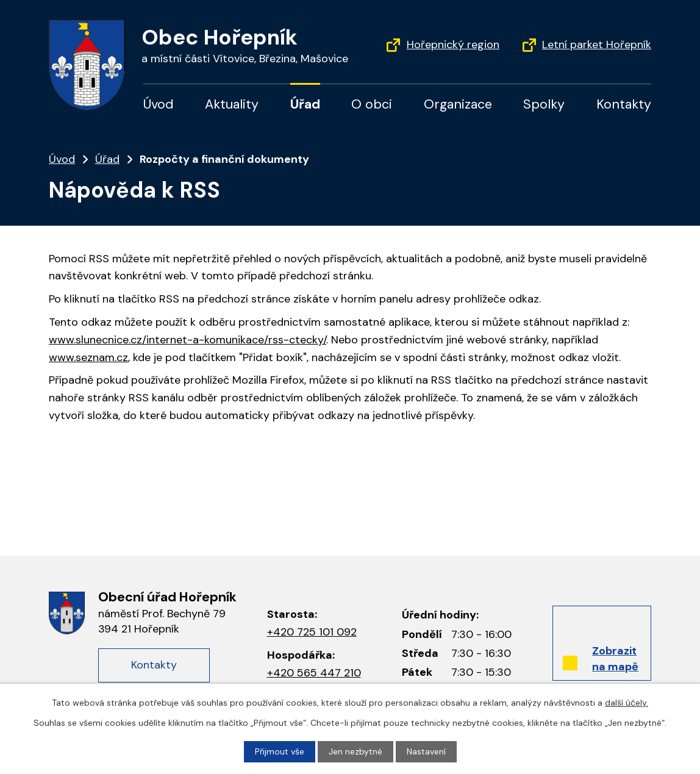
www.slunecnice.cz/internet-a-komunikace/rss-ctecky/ (187, 340)
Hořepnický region (453, 45)
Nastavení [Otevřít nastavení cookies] (426, 751)
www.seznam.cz (88, 357)
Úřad (305, 104)
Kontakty (624, 104)
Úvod (159, 104)
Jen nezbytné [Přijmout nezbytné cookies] (355, 751)
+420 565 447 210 (314, 673)
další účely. (627, 703)
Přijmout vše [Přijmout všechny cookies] (280, 751)
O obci (372, 104)
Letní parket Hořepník (597, 45)
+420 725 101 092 (312, 632)
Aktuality (232, 104)
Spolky (544, 104)
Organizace (458, 104)
